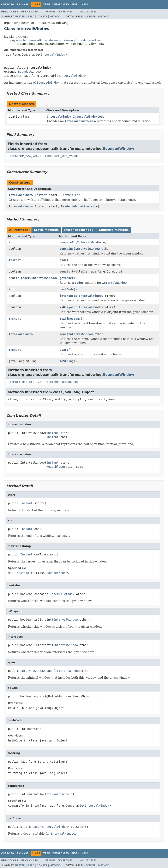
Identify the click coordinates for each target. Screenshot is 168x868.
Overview (8, 5)
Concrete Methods (114, 230)
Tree (47, 5)
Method (55, 17)
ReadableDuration (75, 206)
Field (31, 17)
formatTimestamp (21, 382)
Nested (20, 17)
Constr (42, 17)
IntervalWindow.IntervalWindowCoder (77, 117)
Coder (25, 278)
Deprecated (61, 5)
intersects (68, 296)
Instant (41, 195)
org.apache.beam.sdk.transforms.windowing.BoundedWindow (55, 40)
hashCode (67, 289)
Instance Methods (79, 230)
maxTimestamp (70, 319)
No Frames (65, 12)
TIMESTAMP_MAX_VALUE (25, 156)
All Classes (88, 12)
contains (67, 249)
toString (67, 361)
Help (85, 5)
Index (75, 5)
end (62, 260)
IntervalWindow (53, 55)
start (64, 350)
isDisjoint (68, 307)
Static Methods (46, 230)
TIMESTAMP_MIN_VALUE (61, 156)
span (63, 334)
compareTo (67, 242)
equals (65, 271)
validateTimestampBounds (58, 382)
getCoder (67, 278)
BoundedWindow (29, 72)
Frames (51, 12)
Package (23, 5)
